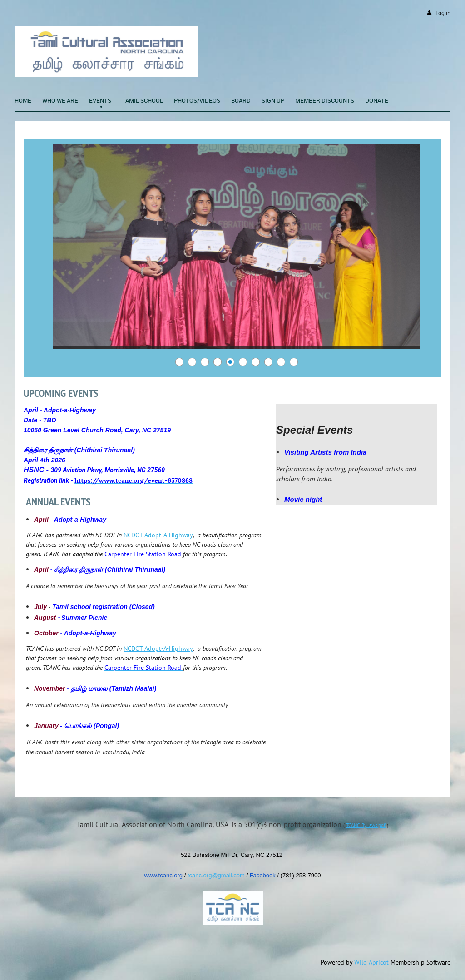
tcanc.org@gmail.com (216, 875)
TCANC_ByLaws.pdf (366, 825)
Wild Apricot (371, 962)
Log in (443, 13)
